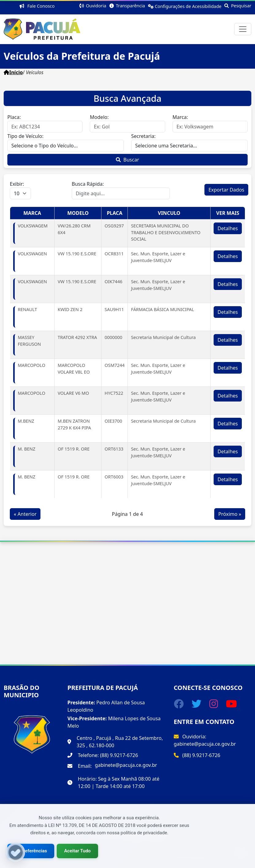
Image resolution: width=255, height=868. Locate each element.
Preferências (31, 851)
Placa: (14, 117)
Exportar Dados (226, 190)
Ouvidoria (93, 6)
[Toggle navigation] (243, 29)
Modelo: (99, 117)
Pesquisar (238, 6)
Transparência (127, 6)
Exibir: (17, 184)
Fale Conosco (38, 6)
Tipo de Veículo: (25, 136)
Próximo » (230, 514)
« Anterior (25, 514)
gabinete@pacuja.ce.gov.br (126, 765)
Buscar (128, 160)
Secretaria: (143, 136)
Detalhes (228, 228)
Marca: (180, 117)
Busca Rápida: (88, 184)
